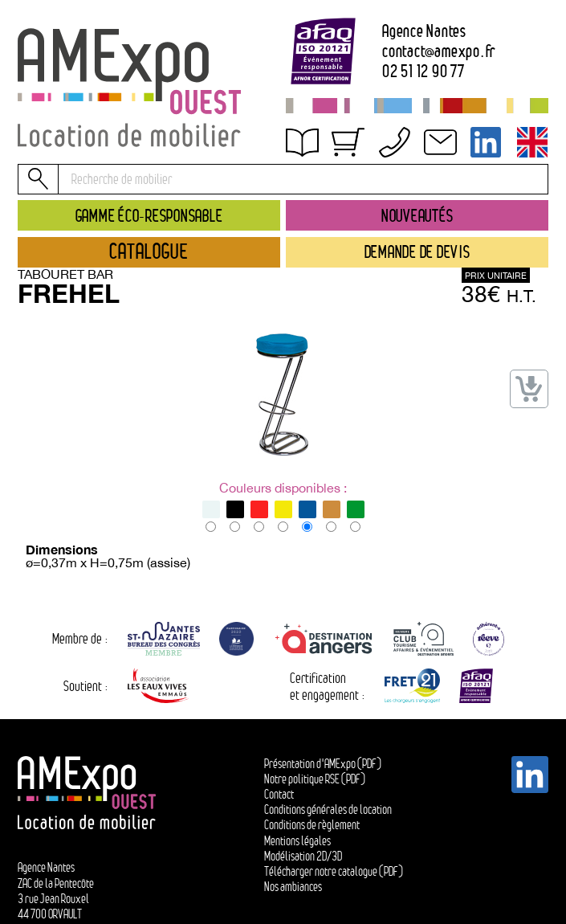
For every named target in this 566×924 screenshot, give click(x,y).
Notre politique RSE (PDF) (315, 779)
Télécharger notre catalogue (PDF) (334, 871)
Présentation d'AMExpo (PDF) (323, 764)
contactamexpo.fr (439, 51)
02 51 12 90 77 (423, 71)
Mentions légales (297, 841)
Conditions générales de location (328, 810)
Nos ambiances (293, 887)
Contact (279, 794)
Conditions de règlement (312, 825)
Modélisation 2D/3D (303, 856)
